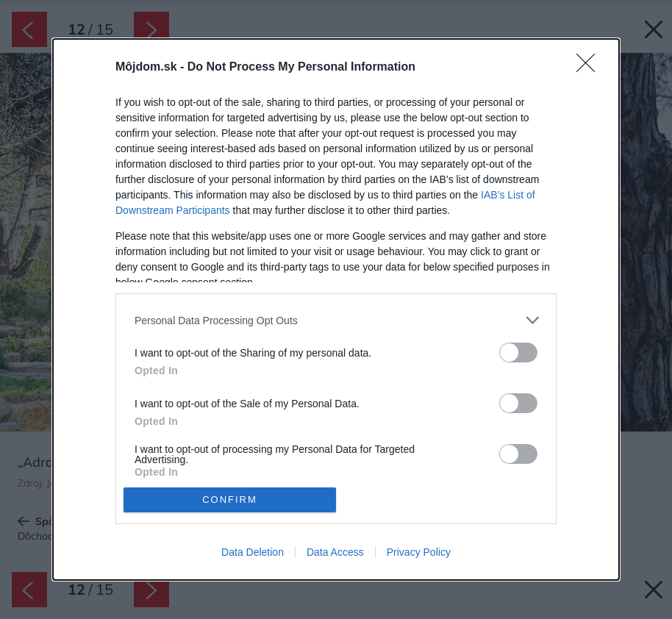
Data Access (335, 552)
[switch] (518, 353)
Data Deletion (253, 552)
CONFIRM (230, 499)
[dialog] (336, 309)
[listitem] (336, 320)
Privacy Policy (419, 552)
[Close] (590, 68)
